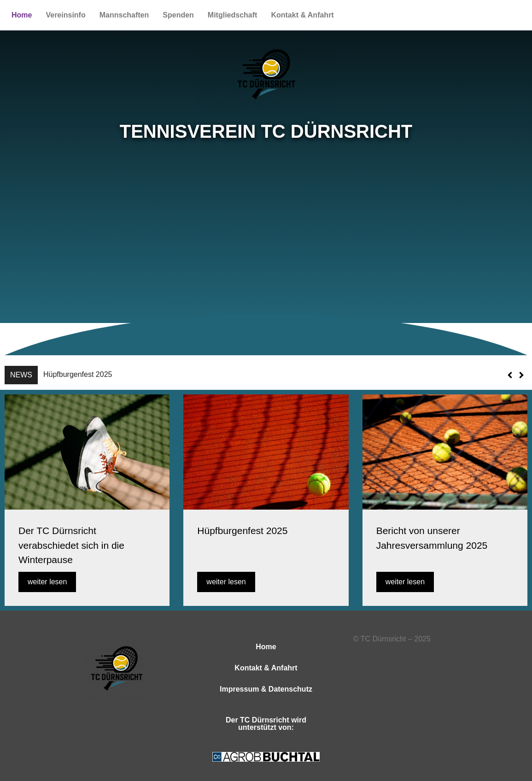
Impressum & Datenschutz (266, 689)
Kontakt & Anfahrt (302, 15)
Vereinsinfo (65, 15)
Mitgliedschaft (233, 15)
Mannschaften (124, 15)
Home (22, 15)
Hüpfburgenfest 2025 (78, 374)
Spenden (178, 15)
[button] (521, 375)
